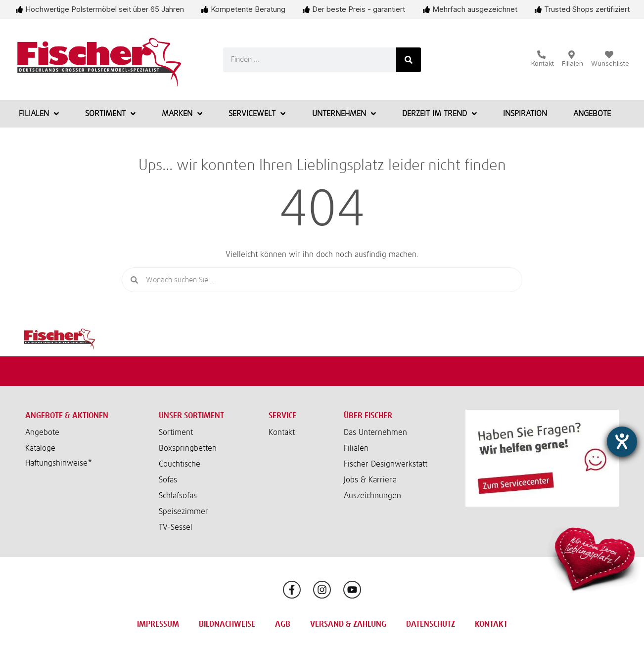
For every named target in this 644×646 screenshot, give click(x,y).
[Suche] (409, 60)
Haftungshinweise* (59, 463)
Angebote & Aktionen (67, 416)
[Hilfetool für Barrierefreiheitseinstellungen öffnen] (622, 442)
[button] (85, 463)
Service (282, 416)
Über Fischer (368, 416)
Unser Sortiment (191, 416)
